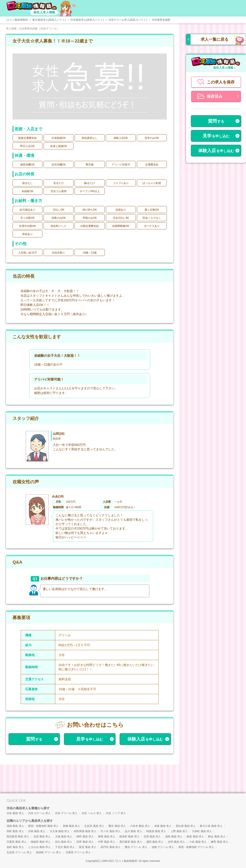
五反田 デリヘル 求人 (19, 852)
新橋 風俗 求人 (72, 826)
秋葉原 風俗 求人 (156, 831)
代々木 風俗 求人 (111, 831)
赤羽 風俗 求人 (177, 842)
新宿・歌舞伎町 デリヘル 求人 (196, 847)
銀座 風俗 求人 (195, 837)
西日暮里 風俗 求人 (131, 842)
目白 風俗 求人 (64, 842)
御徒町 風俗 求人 (41, 842)
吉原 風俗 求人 (42, 837)
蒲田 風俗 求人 (155, 842)
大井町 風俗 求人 (202, 831)
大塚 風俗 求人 (64, 837)
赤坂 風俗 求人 (163, 826)
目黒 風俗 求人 (152, 837)
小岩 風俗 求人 (198, 842)
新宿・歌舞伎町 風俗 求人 (43, 826)
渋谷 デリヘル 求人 (66, 813)
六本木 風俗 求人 (140, 826)
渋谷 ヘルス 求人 (92, 813)
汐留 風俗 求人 (37, 831)
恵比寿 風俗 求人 (186, 826)
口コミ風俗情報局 (126, 861)
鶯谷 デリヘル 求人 (136, 847)
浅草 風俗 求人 (85, 842)
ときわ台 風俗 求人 (39, 847)
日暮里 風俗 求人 (17, 842)
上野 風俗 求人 (179, 831)
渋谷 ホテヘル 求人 (39, 813)
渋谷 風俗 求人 (15, 813)
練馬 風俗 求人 (219, 842)
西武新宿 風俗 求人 (18, 837)
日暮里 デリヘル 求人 (78, 852)
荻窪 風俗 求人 (88, 847)
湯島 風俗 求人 (174, 837)
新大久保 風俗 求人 (211, 826)
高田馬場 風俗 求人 (85, 831)
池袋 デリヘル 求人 (163, 847)
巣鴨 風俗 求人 (107, 837)
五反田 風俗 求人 (94, 826)
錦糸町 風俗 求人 (129, 837)
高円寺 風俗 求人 (111, 847)
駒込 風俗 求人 (217, 837)
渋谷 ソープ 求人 (116, 813)
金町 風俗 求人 (15, 847)
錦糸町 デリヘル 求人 (49, 852)
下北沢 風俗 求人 (65, 847)
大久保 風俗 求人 (60, 831)
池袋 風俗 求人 (15, 826)
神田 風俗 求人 (85, 837)
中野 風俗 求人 (107, 842)
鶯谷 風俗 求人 (117, 826)
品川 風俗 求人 (133, 831)
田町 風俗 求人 (15, 831)
